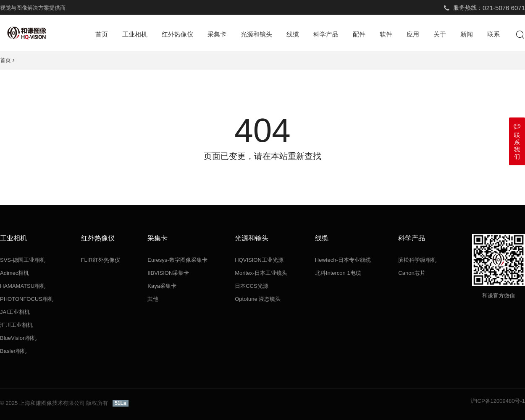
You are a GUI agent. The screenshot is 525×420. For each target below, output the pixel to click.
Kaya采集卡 (162, 286)
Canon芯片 (412, 273)
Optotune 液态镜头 (258, 299)
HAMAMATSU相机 (23, 286)
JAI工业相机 (15, 312)
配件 (359, 34)
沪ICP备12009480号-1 (498, 401)
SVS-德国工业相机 (23, 260)
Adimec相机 (14, 273)
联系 (493, 34)
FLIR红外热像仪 (101, 260)
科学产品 (326, 34)
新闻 (467, 34)
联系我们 (517, 141)
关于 (440, 34)
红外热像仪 (177, 34)
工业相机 (135, 34)
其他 (153, 299)
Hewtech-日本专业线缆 (343, 260)
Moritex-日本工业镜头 (261, 273)
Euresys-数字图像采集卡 (177, 260)
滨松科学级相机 (417, 260)
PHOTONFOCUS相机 (27, 299)
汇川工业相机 (16, 325)
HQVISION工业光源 (259, 260)
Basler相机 (13, 351)
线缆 (293, 34)
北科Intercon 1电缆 (338, 273)
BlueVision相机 (18, 338)
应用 (413, 34)
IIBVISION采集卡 (168, 273)
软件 (386, 34)
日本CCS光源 (251, 286)
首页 (102, 34)
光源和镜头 (256, 34)
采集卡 (217, 34)
